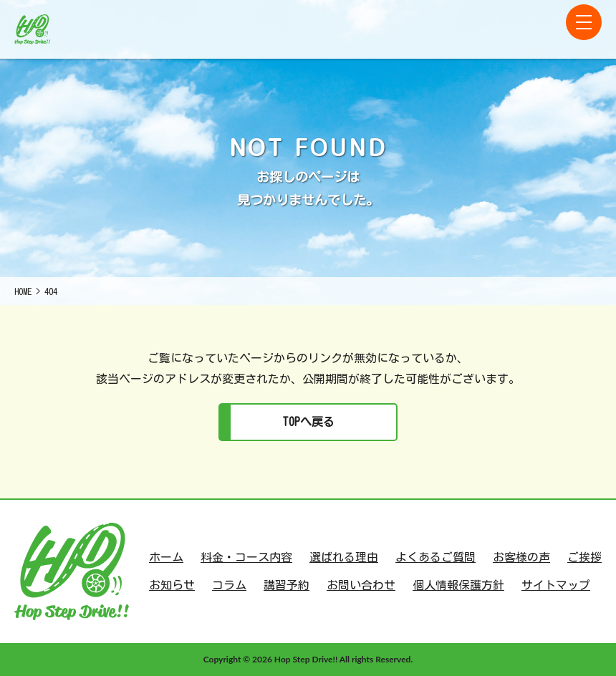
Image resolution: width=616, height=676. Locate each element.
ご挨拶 (584, 557)
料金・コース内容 (246, 557)
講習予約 (287, 585)
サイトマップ (556, 585)
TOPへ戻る (308, 422)
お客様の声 (521, 557)
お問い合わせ (361, 585)
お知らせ (172, 585)
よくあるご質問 (435, 557)
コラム (229, 585)
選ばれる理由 (344, 557)
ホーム (166, 557)
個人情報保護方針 (458, 585)
